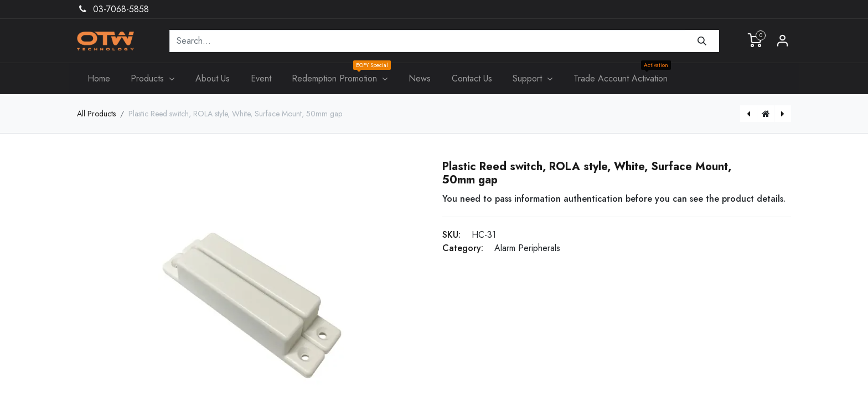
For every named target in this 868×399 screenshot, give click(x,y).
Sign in (783, 41)
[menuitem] (99, 79)
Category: (463, 248)
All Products (96, 114)
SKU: (451, 235)
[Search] (702, 41)
